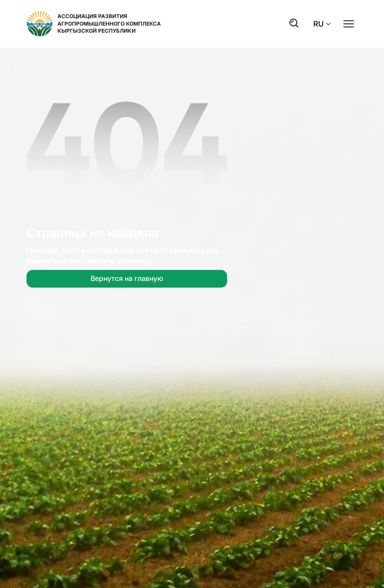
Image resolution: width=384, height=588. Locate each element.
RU (322, 24)
